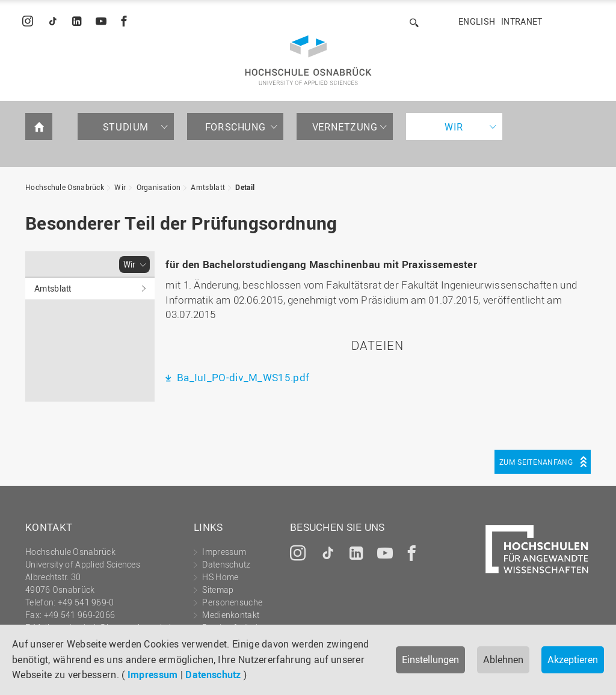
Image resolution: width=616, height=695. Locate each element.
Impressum (153, 675)
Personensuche (232, 602)
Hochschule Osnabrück (65, 187)
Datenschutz (213, 675)
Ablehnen (503, 660)
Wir (454, 127)
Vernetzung (345, 127)
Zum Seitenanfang (536, 462)
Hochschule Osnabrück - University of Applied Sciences (308, 60)
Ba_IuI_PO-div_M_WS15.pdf (242, 377)
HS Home (220, 577)
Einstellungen (430, 660)
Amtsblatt (208, 187)
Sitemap (218, 589)
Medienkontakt (231, 615)
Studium (126, 127)
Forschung (235, 127)
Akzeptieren (573, 660)
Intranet (522, 21)
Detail (245, 187)
